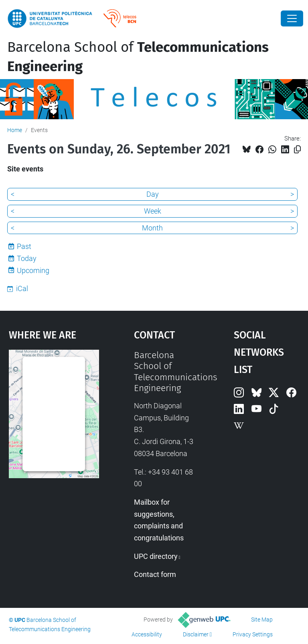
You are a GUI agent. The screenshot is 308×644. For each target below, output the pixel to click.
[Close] (292, 18)
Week (153, 211)
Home (15, 130)
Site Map (262, 620)
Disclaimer (196, 634)
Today (27, 258)
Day (153, 194)
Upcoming (33, 270)
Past (24, 246)
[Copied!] (297, 150)
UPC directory (156, 556)
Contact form (155, 574)
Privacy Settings (253, 634)
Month (152, 228)
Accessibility (147, 634)
